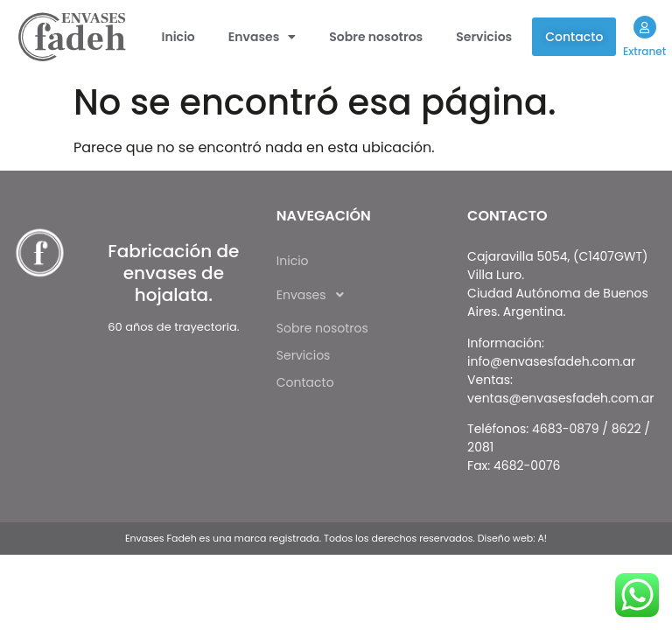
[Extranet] (644, 27)
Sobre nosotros (376, 37)
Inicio (178, 37)
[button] (262, 37)
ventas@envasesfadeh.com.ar (560, 398)
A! (542, 538)
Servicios (484, 37)
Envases (262, 37)
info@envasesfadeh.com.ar (551, 361)
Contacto (574, 37)
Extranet (644, 51)
